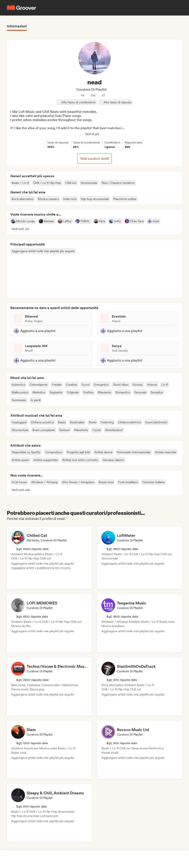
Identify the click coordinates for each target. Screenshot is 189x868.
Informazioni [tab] (17, 26)
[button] (20, 229)
